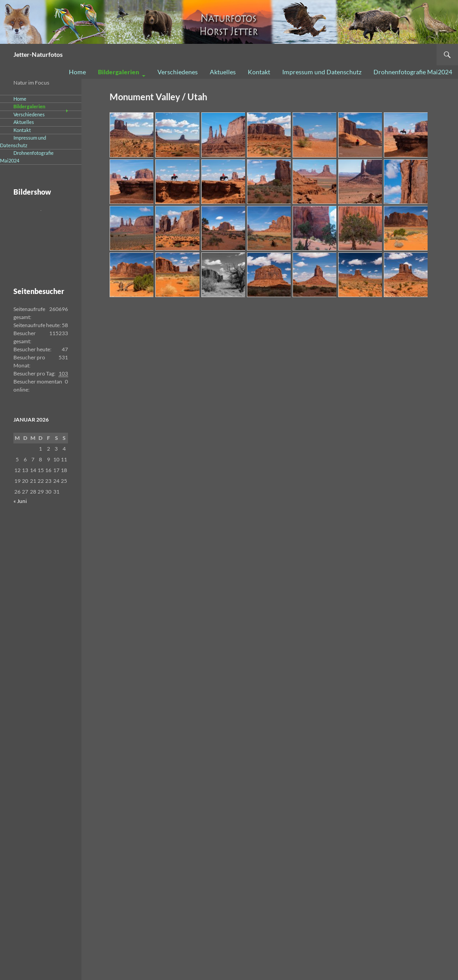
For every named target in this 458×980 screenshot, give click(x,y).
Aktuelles (223, 72)
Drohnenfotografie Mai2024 (413, 72)
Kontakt (259, 72)
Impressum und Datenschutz (322, 72)
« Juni (20, 501)
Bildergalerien (119, 72)
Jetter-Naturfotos (38, 54)
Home (77, 72)
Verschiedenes (178, 72)
